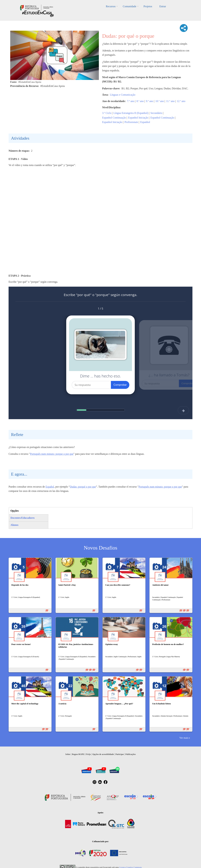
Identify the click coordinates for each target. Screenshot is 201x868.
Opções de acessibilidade (103, 754)
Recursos (111, 6)
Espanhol (145, 122)
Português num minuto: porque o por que (52, 454)
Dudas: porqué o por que (83, 487)
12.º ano (181, 101)
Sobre (68, 754)
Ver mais (184, 738)
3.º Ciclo (107, 113)
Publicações (130, 754)
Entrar (163, 6)
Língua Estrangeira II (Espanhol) (131, 113)
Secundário (156, 113)
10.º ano (160, 101)
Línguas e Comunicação (123, 95)
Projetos (148, 6)
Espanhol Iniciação (138, 118)
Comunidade (129, 6)
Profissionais (131, 122)
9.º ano (150, 101)
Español (50, 487)
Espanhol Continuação (114, 118)
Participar (120, 754)
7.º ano (131, 101)
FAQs (88, 754)
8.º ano (140, 101)
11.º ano (170, 101)
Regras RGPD (78, 754)
